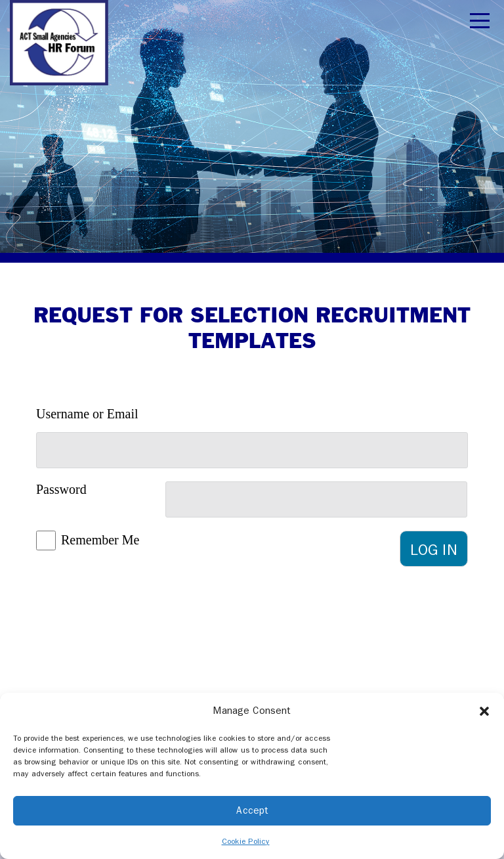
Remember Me (100, 540)
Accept (252, 810)
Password (61, 489)
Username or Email (87, 414)
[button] (484, 711)
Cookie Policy (246, 841)
